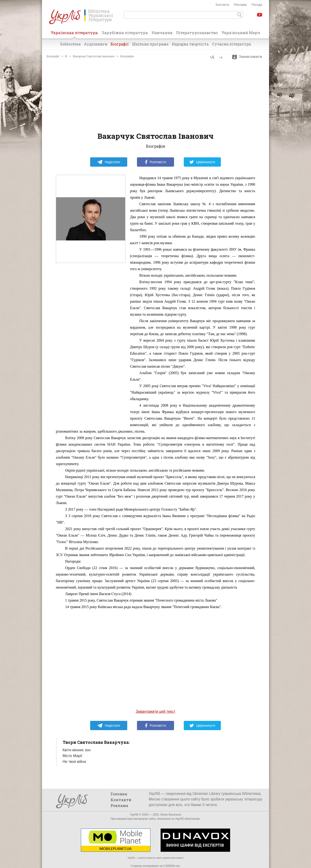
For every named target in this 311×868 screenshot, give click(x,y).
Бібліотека (70, 44)
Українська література (74, 34)
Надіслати (109, 162)
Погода (257, 5)
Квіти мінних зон (77, 750)
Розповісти (155, 162)
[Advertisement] (155, 95)
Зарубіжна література (125, 33)
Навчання (162, 33)
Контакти (222, 5)
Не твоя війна (74, 762)
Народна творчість (190, 44)
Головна (119, 794)
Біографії (120, 44)
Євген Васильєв (171, 815)
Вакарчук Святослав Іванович (94, 56)
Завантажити (248, 57)
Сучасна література (232, 44)
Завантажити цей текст (156, 711)
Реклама (240, 5)
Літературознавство (197, 33)
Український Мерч (241, 33)
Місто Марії (72, 756)
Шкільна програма (150, 44)
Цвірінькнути (202, 162)
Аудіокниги (96, 44)
